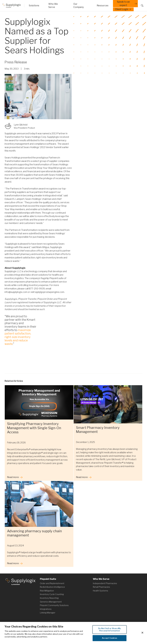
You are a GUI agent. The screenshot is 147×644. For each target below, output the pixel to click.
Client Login (123, 9)
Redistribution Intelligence (52, 587)
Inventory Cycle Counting (52, 594)
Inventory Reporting (49, 598)
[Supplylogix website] (21, 582)
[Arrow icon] (80, 6)
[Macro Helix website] (13, 6)
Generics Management (51, 602)
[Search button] (142, 6)
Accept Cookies (110, 638)
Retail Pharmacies (101, 587)
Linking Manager (48, 613)
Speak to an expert (127, 4)
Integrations (46, 609)
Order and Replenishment (52, 583)
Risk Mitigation (47, 591)
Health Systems (100, 591)
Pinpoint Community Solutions (54, 605)
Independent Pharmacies (105, 583)
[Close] (142, 633)
